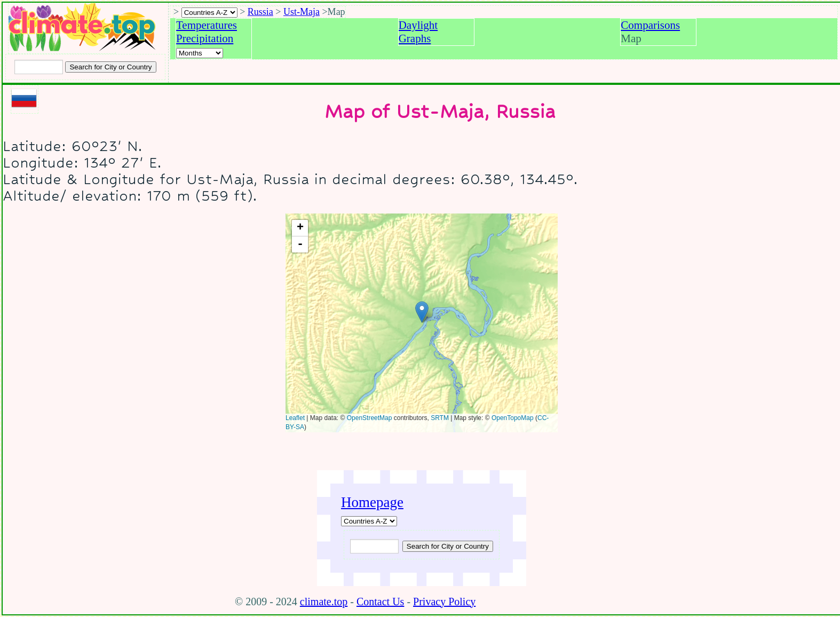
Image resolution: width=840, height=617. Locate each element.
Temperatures (207, 25)
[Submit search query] (448, 546)
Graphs (415, 38)
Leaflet (295, 418)
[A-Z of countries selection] (209, 13)
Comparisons (650, 25)
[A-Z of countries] (369, 521)
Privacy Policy (444, 602)
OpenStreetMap (370, 418)
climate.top (324, 602)
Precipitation (205, 38)
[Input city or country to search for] (39, 67)
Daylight (418, 25)
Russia (260, 12)
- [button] (300, 244)
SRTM (440, 418)
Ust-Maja (302, 12)
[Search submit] (110, 67)
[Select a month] (200, 53)
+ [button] (300, 228)
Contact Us (380, 602)
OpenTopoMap (513, 418)
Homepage (372, 502)
